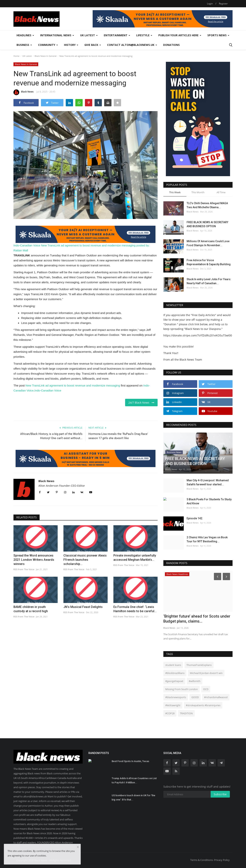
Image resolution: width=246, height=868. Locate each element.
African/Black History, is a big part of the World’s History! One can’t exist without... (51, 436)
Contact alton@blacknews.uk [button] (132, 45)
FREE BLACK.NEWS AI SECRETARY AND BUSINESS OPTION (207, 224)
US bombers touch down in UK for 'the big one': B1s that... (133, 797)
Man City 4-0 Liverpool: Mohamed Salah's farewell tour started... (208, 482)
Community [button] (48, 45)
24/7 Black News (141, 403)
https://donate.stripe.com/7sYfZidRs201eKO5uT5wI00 (198, 335)
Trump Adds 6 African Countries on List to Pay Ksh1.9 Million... (134, 780)
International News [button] (57, 35)
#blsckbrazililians (175, 673)
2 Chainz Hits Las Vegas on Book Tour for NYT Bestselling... (207, 539)
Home (16, 56)
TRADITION (186, 713)
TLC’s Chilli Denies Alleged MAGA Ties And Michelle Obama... (207, 205)
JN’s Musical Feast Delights (83, 607)
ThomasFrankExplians (199, 665)
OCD (206, 689)
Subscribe (220, 794)
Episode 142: (195, 518)
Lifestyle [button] (144, 35)
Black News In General (46, 56)
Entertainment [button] (117, 35)
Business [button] (24, 45)
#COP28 (170, 713)
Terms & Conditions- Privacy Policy (210, 860)
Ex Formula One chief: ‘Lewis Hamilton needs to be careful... (135, 609)
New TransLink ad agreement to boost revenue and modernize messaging (88, 245)
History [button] (71, 45)
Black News (24, 92)
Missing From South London (182, 689)
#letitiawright (173, 705)
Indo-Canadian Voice (27, 245)
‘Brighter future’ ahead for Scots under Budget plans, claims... (197, 619)
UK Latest (27, 56)
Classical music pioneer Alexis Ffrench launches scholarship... (85, 560)
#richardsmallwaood (216, 697)
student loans (173, 665)
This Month (198, 192)
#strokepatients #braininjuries (203, 705)
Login (210, 4)
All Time (221, 192)
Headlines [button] (25, 35)
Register (223, 4)
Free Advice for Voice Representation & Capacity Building (209, 262)
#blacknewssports (176, 697)
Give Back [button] (93, 45)
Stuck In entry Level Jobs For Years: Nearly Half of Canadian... (209, 281)
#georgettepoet (174, 681)
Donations (171, 45)
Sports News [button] (218, 35)
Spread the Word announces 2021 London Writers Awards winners (34, 560)
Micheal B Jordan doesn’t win (206, 673)
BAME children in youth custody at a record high (31, 609)
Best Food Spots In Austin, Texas (130, 761)
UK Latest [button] (89, 35)
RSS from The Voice (24, 569)
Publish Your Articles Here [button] (180, 35)
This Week (175, 192)
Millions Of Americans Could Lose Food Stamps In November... (208, 243)
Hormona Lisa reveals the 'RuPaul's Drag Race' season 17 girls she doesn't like (118, 436)
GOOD (195, 697)
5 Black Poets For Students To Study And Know (209, 501)
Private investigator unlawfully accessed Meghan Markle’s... (135, 558)
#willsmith (195, 681)
